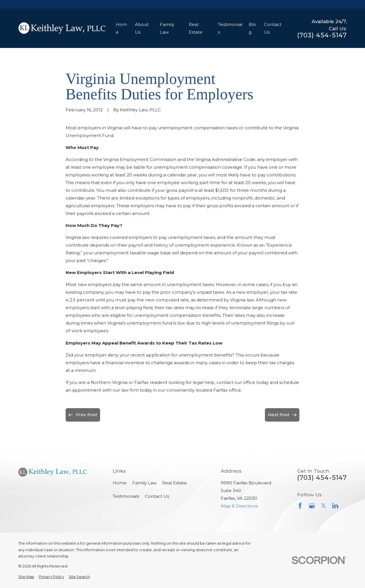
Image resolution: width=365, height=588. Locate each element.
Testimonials (126, 496)
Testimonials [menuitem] (230, 28)
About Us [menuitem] (142, 28)
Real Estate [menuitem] (196, 28)
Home (120, 483)
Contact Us (157, 496)
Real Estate (175, 483)
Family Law (144, 483)
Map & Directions (239, 506)
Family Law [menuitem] (167, 28)
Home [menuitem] (121, 28)
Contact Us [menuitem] (273, 28)
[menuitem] (26, 577)
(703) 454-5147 (322, 35)
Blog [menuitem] (252, 28)
